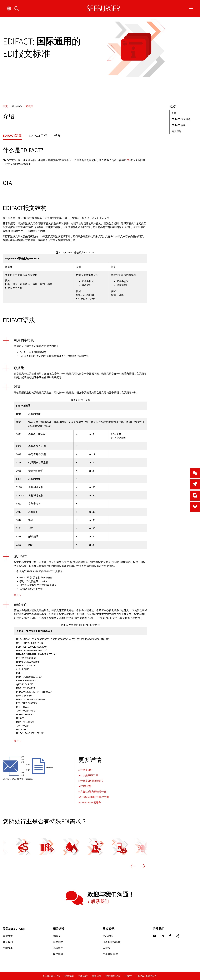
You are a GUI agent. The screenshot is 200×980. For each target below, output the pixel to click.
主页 (6, 106)
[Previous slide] (133, 867)
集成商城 (58, 942)
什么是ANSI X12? (89, 775)
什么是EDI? (86, 770)
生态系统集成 (110, 954)
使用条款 (83, 976)
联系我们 (100, 901)
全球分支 (8, 936)
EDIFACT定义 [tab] (12, 135)
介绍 (174, 113)
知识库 (29, 106)
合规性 (128, 976)
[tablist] (75, 136)
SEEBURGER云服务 (91, 802)
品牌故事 (8, 948)
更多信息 (177, 131)
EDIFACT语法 (179, 125)
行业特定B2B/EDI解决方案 (95, 797)
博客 (55, 936)
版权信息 (97, 976)
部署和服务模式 (112, 942)
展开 (16, 595)
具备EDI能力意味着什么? (94, 792)
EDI (128, 160)
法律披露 (69, 976)
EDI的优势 (86, 786)
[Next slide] (143, 867)
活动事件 (58, 948)
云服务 (107, 948)
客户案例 (58, 954)
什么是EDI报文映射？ (92, 781)
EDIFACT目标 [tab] (38, 136)
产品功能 (108, 936)
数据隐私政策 (113, 976)
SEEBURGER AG (52, 976)
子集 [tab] (57, 136)
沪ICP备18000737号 (146, 976)
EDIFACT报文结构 (181, 119)
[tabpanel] (75, 156)
